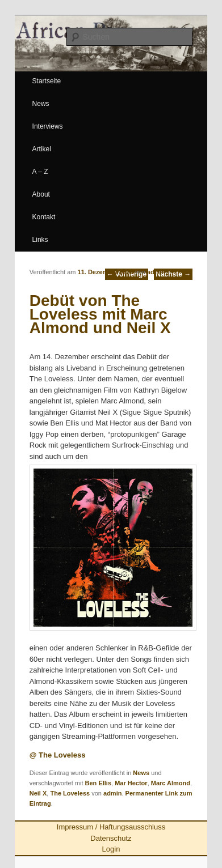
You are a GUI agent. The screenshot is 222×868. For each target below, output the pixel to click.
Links (40, 240)
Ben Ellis (98, 783)
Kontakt (44, 217)
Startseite (47, 81)
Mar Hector (131, 783)
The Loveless (70, 793)
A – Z (40, 172)
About (41, 194)
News (41, 104)
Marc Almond (171, 783)
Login (111, 849)
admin (156, 272)
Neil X (38, 793)
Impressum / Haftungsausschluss (111, 827)
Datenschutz (111, 838)
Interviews (48, 126)
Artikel (42, 149)
